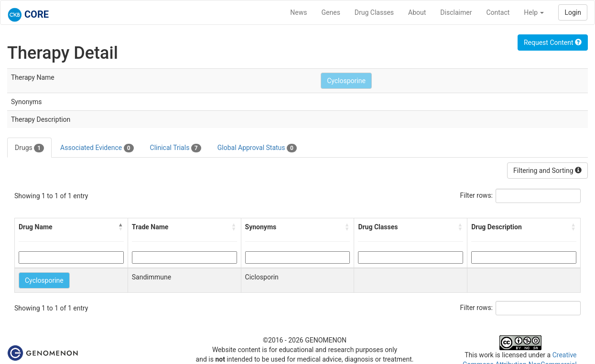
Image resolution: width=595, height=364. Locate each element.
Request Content (553, 43)
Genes (331, 12)
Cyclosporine (346, 81)
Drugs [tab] (29, 148)
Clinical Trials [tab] (176, 148)
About (417, 12)
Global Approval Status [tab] (257, 148)
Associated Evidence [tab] (97, 148)
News (298, 12)
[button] (121, 227)
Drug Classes (374, 12)
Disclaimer (456, 12)
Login (573, 12)
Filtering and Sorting (547, 171)
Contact (498, 12)
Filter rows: (477, 195)
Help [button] (534, 12)
